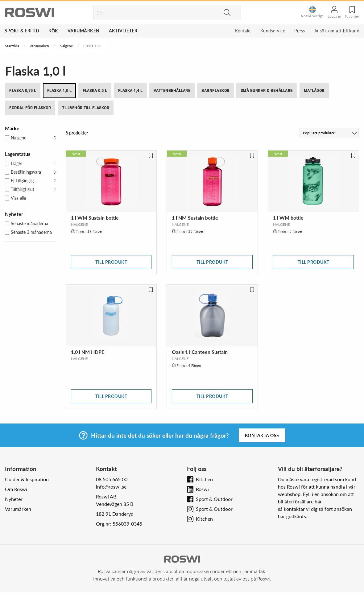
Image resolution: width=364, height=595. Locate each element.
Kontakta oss (262, 435)
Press (300, 31)
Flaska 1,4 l (130, 91)
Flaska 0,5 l (95, 91)
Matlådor (314, 91)
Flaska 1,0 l (59, 91)
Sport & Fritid (22, 31)
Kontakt (243, 31)
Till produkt (111, 262)
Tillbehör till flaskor (86, 108)
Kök (53, 31)
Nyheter (14, 499)
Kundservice (273, 31)
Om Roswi (16, 489)
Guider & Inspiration (27, 479)
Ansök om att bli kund (337, 31)
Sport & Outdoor (214, 499)
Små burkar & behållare (267, 91)
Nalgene (66, 46)
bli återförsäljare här (300, 501)
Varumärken (84, 31)
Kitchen (204, 479)
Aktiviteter (123, 31)
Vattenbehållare (172, 91)
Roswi (202, 489)
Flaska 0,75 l (23, 91)
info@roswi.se (111, 487)
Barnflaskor (215, 91)
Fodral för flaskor (30, 108)
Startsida (12, 46)
